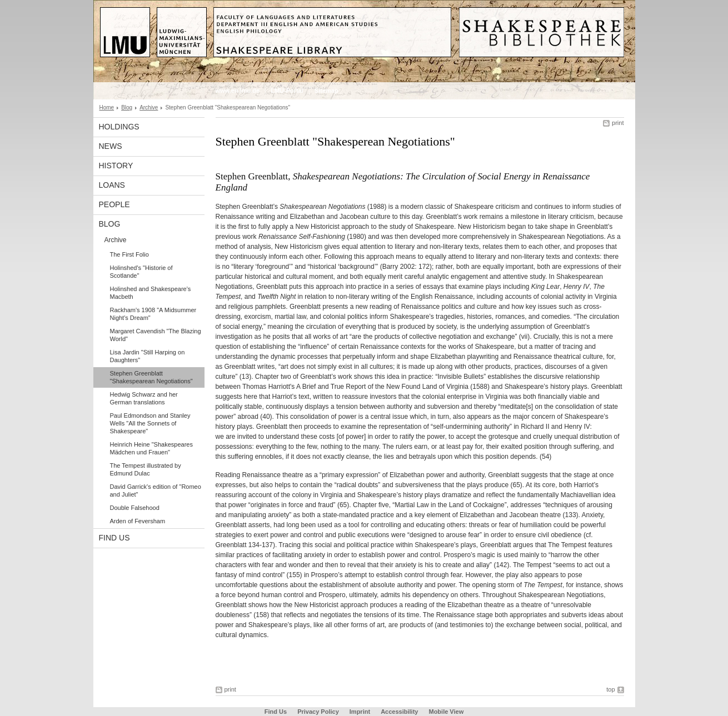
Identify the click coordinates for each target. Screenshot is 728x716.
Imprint (360, 712)
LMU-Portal (287, 91)
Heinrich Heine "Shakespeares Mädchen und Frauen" (151, 448)
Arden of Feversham (138, 521)
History (116, 166)
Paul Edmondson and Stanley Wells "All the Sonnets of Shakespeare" (150, 423)
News (111, 146)
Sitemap (326, 91)
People (114, 204)
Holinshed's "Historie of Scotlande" (141, 272)
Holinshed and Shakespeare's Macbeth (151, 293)
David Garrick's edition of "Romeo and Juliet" (156, 490)
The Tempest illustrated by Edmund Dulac (146, 469)
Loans (112, 185)
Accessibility (400, 712)
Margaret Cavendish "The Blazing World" (156, 335)
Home (107, 107)
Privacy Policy (318, 712)
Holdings (119, 127)
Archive (149, 107)
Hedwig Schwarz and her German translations (144, 398)
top (610, 689)
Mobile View (446, 712)
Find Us (114, 538)
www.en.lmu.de (238, 91)
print (618, 123)
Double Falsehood (135, 508)
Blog (127, 107)
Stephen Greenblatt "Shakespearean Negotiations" (151, 377)
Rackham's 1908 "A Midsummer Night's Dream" (153, 314)
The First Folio (129, 254)
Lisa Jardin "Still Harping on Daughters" (148, 356)
